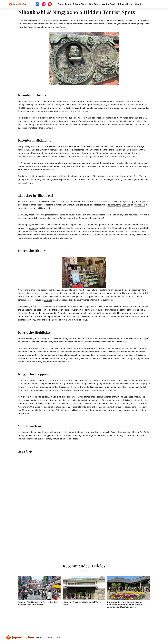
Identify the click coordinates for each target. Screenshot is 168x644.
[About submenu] (142, 4)
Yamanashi (140, 205)
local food (60, 27)
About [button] (49, 638)
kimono (32, 228)
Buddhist (97, 380)
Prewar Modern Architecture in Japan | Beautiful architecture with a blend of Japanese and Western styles (128, 592)
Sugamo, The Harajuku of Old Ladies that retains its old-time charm (40, 591)
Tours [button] (39, 638)
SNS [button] (59, 638)
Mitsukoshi (96, 124)
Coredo (126, 231)
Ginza (24, 24)
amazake (117, 400)
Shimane (126, 205)
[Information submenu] (132, 4)
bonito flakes (116, 215)
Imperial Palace (42, 24)
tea (53, 410)
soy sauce (23, 218)
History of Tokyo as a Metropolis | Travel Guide (84, 591)
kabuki (72, 293)
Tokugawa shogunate (28, 105)
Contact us (60, 435)
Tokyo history (34, 27)
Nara (119, 205)
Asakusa (48, 300)
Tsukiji (64, 166)
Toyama (112, 205)
